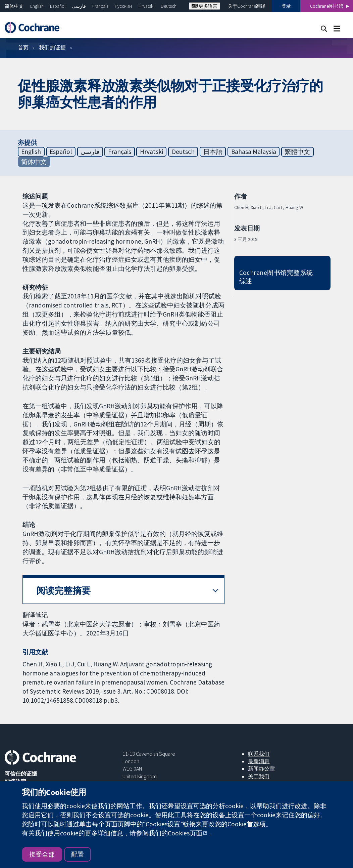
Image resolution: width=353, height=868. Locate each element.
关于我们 (259, 776)
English (37, 6)
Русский (123, 6)
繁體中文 (297, 152)
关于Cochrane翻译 (247, 6)
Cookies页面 (185, 833)
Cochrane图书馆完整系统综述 (276, 277)
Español (58, 6)
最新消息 (259, 761)
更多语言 (205, 6)
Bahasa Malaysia (254, 152)
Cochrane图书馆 (327, 6)
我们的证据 (52, 47)
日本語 (213, 152)
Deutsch (169, 6)
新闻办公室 (261, 769)
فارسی (79, 6)
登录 (286, 6)
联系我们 (259, 754)
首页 (23, 47)
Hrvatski (146, 6)
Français (100, 6)
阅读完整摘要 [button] (63, 591)
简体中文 (14, 6)
